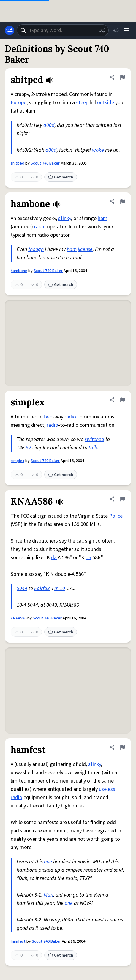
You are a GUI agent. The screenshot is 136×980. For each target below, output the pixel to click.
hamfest (18, 941)
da (54, 558)
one (48, 862)
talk (93, 448)
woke (98, 150)
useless (107, 789)
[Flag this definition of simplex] (122, 400)
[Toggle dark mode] (116, 30)
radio (40, 227)
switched (94, 439)
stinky (65, 218)
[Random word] (102, 30)
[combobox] (63, 30)
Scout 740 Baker (45, 163)
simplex (18, 461)
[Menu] (126, 30)
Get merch (61, 177)
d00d (49, 125)
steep (82, 103)
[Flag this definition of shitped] (122, 77)
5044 (22, 588)
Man (48, 895)
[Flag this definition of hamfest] (122, 747)
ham (103, 218)
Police (116, 516)
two (48, 417)
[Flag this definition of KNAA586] (122, 499)
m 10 (60, 588)
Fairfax (42, 588)
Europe (19, 103)
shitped (18, 163)
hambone (19, 271)
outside (106, 103)
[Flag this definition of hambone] (122, 201)
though (36, 249)
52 (29, 448)
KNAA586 (19, 618)
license (85, 249)
